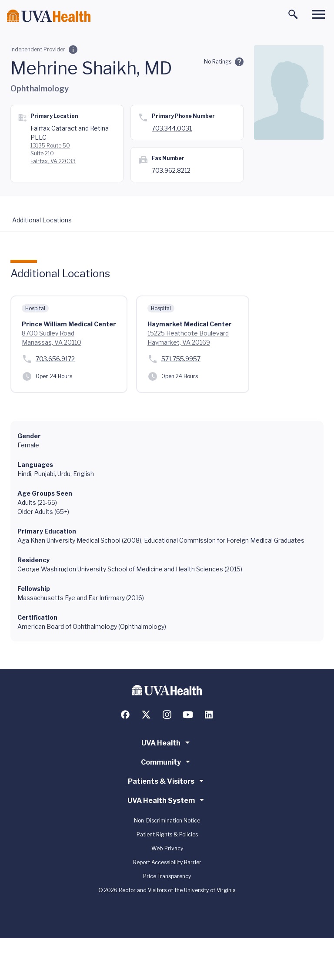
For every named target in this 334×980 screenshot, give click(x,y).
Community (167, 762)
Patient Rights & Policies (167, 834)
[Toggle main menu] (318, 14)
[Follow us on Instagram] (167, 715)
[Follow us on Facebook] (125, 715)
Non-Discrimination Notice (167, 821)
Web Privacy (167, 848)
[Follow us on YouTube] (188, 715)
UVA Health (167, 742)
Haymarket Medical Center (190, 324)
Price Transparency (167, 876)
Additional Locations (42, 220)
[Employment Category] (73, 50)
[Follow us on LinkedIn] (209, 715)
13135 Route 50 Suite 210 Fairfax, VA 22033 (53, 153)
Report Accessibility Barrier (167, 862)
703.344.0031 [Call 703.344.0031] (172, 128)
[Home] (49, 16)
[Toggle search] (293, 14)
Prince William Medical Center (69, 324)
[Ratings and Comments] (239, 62)
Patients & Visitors (167, 781)
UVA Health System (167, 800)
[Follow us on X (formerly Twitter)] (146, 715)
